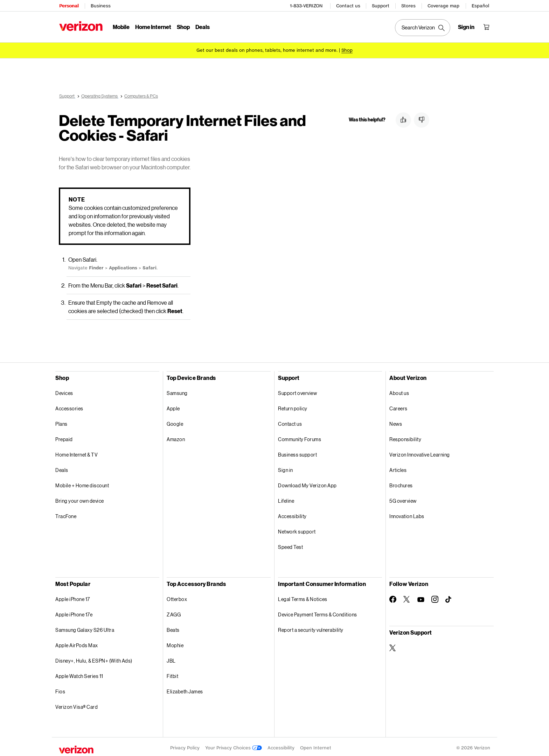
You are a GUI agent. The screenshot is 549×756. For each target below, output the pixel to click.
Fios (60, 689)
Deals (62, 468)
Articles (398, 468)
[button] (403, 120)
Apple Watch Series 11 (79, 674)
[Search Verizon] (423, 27)
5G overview (403, 498)
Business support (297, 452)
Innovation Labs (407, 514)
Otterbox (177, 597)
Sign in (286, 468)
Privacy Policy (185, 745)
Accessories (69, 406)
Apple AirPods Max (77, 643)
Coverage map (444, 5)
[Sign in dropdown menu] (467, 27)
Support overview (297, 391)
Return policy (293, 406)
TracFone (66, 514)
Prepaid (64, 437)
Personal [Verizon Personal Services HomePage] (68, 5)
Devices (64, 391)
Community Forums (300, 437)
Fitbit (172, 674)
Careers (398, 406)
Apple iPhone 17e (74, 612)
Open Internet (316, 745)
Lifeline (286, 498)
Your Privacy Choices (234, 745)
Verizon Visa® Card (77, 704)
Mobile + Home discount (82, 483)
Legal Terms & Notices (303, 597)
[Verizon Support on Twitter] (393, 645)
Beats (173, 627)
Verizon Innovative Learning (420, 452)
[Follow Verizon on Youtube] (421, 597)
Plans (61, 421)
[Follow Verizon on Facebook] (393, 597)
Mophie (175, 643)
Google (175, 421)
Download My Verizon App (307, 483)
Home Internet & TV (77, 452)
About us (399, 391)
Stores (409, 5)
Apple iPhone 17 (73, 597)
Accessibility (292, 514)
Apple (173, 406)
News (396, 421)
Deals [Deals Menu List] (202, 26)
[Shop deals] (347, 50)
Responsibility (405, 437)
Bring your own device (80, 498)
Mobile (121, 26)
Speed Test (290, 545)
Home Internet (153, 26)
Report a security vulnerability (311, 627)
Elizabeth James (185, 689)
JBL (171, 658)
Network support (297, 529)
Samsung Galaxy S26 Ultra (85, 627)
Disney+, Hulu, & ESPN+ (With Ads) (94, 658)
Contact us (349, 5)
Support (381, 5)
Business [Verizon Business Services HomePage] (100, 5)
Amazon (176, 437)
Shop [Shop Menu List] (183, 26)
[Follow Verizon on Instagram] (435, 597)
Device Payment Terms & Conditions (318, 612)
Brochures (401, 483)
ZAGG (174, 612)
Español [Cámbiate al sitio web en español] (481, 5)
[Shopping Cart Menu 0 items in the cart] (487, 27)
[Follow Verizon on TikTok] (449, 597)
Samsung (177, 391)
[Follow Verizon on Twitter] (407, 597)
